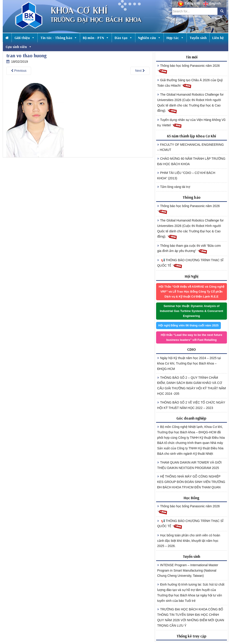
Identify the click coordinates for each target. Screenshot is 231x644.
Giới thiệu (25, 38)
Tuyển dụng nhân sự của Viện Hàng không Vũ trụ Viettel (191, 123)
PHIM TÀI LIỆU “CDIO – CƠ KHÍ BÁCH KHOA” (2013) (186, 175)
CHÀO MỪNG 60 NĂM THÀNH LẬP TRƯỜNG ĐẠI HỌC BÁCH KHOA (191, 161)
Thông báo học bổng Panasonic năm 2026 (188, 69)
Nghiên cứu (149, 38)
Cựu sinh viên (19, 47)
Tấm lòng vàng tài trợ (174, 187)
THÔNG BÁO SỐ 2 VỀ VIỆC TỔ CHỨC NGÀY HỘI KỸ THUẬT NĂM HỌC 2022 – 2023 (191, 405)
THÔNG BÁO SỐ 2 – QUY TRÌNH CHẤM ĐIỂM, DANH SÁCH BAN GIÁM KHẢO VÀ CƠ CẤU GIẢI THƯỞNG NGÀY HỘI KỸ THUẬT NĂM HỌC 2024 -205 (192, 386)
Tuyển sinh (198, 38)
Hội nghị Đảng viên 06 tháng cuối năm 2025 (188, 325)
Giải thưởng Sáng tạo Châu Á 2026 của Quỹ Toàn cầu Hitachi (190, 83)
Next (140, 71)
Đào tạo (124, 38)
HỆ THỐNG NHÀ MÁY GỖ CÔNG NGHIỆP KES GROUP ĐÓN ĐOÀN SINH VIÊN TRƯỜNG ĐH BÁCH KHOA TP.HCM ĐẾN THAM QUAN (191, 482)
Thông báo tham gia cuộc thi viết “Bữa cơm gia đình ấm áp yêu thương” (189, 249)
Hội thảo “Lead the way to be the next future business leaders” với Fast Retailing (192, 337)
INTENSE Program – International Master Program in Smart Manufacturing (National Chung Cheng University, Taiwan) (188, 570)
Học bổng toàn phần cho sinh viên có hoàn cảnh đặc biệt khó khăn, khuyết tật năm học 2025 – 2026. (189, 541)
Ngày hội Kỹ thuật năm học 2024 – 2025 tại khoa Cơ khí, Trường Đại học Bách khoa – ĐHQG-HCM (189, 363)
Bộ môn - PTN (96, 38)
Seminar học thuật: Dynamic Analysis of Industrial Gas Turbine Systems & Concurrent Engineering (191, 311)
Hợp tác (175, 38)
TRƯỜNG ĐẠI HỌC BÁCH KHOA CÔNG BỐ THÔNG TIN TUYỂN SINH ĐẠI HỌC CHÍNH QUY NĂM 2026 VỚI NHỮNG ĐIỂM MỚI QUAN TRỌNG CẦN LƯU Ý (191, 617)
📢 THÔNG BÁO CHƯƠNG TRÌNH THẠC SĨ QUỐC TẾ (190, 263)
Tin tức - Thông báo (59, 38)
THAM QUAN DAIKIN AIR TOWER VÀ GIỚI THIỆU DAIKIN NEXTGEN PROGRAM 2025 (189, 465)
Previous (19, 71)
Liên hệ (218, 38)
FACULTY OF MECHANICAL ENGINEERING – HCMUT (191, 147)
